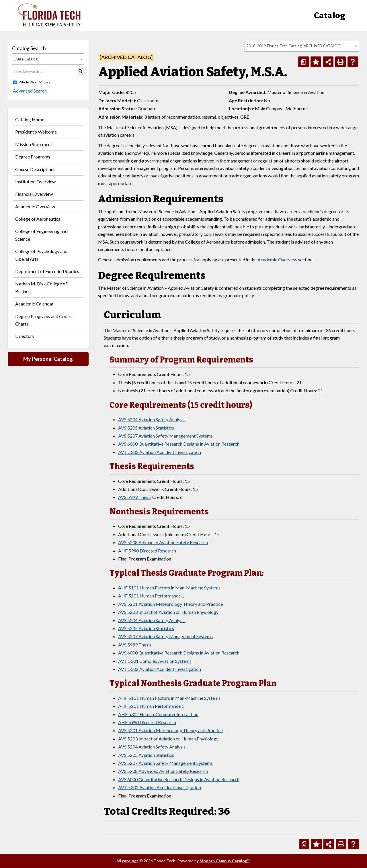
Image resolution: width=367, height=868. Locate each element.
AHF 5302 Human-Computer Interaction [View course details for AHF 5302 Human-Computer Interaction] (158, 714)
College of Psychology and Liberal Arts (41, 255)
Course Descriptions (35, 169)
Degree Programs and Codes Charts (43, 320)
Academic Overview (35, 206)
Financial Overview (34, 194)
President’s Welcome (36, 132)
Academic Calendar (34, 304)
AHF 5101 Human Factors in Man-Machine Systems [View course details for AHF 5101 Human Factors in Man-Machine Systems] (169, 588)
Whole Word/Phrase (35, 82)
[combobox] (302, 46)
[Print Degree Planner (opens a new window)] (303, 62)
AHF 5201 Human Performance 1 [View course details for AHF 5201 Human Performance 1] (151, 596)
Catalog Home (30, 119)
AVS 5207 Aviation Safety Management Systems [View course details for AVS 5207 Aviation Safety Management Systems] (165, 436)
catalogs (130, 861)
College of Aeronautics (38, 219)
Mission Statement (34, 144)
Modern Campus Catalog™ (225, 861)
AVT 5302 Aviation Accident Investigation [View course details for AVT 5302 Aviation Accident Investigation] (160, 452)
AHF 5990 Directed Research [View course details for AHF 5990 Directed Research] (147, 551)
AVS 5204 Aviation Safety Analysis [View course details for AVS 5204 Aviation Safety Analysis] (152, 419)
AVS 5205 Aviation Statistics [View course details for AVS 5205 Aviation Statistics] (146, 428)
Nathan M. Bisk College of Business (41, 287)
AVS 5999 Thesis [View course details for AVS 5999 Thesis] (135, 497)
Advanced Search (29, 91)
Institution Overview (35, 182)
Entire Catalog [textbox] (26, 59)
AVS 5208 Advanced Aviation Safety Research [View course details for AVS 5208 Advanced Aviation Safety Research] (163, 542)
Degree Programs (33, 157)
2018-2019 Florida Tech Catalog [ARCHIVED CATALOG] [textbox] (294, 46)
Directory (25, 336)
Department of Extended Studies (47, 271)
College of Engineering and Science (41, 235)
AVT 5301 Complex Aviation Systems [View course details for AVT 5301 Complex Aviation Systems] (155, 661)
